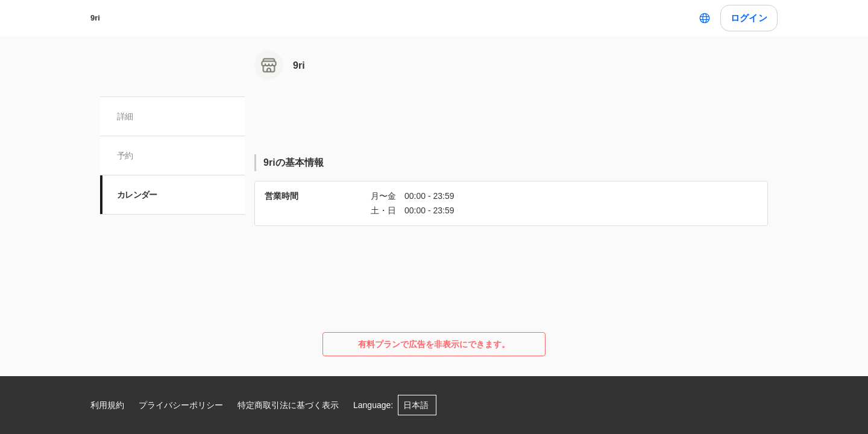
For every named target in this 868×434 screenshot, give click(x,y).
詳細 (125, 116)
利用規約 (107, 405)
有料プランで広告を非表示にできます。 (434, 344)
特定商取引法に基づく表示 (288, 405)
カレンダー (137, 195)
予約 (125, 156)
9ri (95, 18)
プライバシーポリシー (181, 405)
